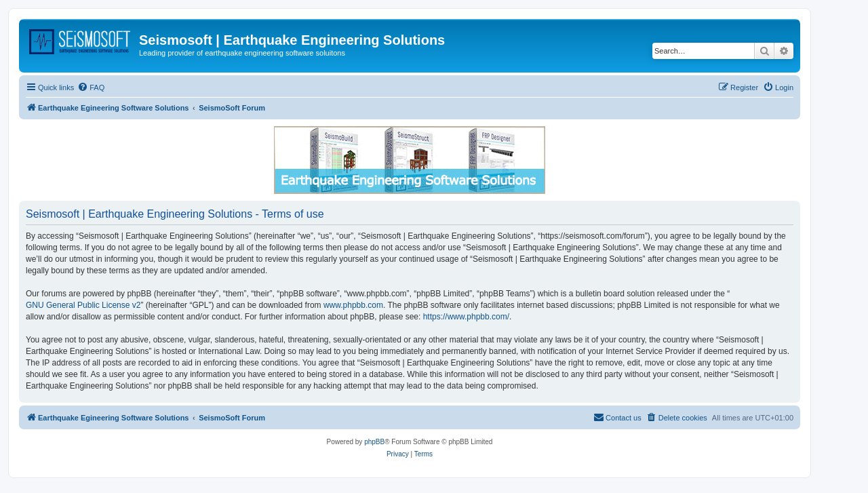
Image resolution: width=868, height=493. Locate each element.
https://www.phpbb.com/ (466, 317)
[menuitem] (91, 87)
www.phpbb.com (353, 305)
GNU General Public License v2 (83, 305)
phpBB (374, 442)
